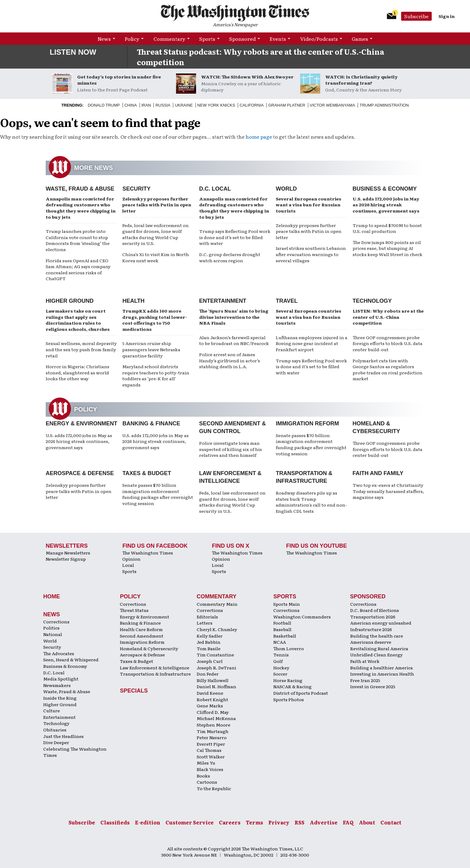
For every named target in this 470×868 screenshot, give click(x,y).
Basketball (285, 636)
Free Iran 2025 (365, 680)
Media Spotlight (61, 679)
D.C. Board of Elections (375, 610)
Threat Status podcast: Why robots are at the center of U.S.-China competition (260, 57)
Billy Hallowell (213, 680)
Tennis (281, 655)
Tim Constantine (215, 655)
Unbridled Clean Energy (376, 655)
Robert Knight (212, 699)
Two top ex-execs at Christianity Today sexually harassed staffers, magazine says (388, 491)
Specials (134, 691)
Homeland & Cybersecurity (149, 648)
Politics (51, 628)
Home (52, 596)
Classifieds (115, 822)
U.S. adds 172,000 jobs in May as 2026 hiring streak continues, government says (386, 205)
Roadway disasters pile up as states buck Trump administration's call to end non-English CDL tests (311, 502)
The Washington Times (148, 553)
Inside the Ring (60, 698)
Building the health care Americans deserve (377, 639)
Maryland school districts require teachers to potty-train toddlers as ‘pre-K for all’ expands (156, 375)
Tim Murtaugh (213, 731)
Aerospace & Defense (80, 473)
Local (128, 565)
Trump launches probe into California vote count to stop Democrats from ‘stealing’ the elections (78, 240)
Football (282, 623)
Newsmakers (57, 685)
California (252, 105)
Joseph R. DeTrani (216, 668)
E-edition (148, 822)
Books (203, 776)
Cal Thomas (209, 750)
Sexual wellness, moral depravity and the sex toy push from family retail (81, 349)
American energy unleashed (381, 623)
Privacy (279, 822)
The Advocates (59, 653)
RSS (300, 822)
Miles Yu (206, 763)
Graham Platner (287, 105)
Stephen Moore (214, 725)
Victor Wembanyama (332, 105)
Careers (230, 822)
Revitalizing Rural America (379, 648)
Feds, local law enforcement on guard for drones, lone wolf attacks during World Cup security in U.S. (155, 234)
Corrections (56, 622)
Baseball (282, 629)
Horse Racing (288, 680)
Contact (391, 822)
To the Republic (214, 788)
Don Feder (208, 674)
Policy (132, 39)
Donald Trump (104, 105)
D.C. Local (215, 189)
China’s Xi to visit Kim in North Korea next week (156, 257)
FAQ (348, 822)
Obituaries (55, 730)
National (53, 634)
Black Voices (210, 769)
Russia (163, 105)
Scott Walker (211, 756)
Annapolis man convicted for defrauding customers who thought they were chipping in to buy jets (81, 208)
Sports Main (287, 604)
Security (136, 189)
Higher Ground (70, 301)
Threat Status (134, 610)
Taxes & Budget (147, 473)
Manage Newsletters (68, 553)
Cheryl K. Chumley (217, 629)
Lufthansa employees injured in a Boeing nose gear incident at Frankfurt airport (312, 343)
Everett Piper (211, 744)
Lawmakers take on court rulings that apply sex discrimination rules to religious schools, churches (78, 320)
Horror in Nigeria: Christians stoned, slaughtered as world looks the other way (78, 372)
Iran (146, 105)
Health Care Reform (141, 629)
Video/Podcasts (319, 39)
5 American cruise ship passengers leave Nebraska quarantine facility (151, 349)
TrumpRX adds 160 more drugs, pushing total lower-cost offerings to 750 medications (155, 320)
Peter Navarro (212, 737)
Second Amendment (142, 636)
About (367, 822)
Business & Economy (385, 189)
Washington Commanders (302, 617)
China (131, 105)
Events (278, 39)
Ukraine (184, 105)
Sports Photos (289, 699)
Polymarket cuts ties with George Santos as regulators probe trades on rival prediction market (388, 370)
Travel (287, 301)
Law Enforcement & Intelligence (155, 668)
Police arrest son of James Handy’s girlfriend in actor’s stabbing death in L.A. (230, 360)
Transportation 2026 (373, 617)
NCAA (280, 642)
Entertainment (223, 301)
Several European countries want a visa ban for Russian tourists (308, 205)
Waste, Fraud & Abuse (80, 189)
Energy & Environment (82, 423)
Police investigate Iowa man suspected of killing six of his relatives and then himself (231, 449)
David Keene (210, 693)
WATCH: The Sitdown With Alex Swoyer (247, 77)
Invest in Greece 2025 (373, 686)
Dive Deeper (56, 742)
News (104, 39)
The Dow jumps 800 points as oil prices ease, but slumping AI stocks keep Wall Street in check (388, 248)
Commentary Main (217, 604)
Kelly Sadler (210, 636)
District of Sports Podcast (301, 693)
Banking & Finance (151, 423)
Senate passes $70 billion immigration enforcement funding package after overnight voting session (311, 444)
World (286, 189)
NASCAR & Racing (292, 686)
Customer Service (190, 822)
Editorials (207, 617)
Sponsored (242, 39)
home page (259, 137)
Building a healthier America (382, 668)
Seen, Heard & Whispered (71, 659)
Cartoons (207, 782)
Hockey (281, 668)
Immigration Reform (307, 423)
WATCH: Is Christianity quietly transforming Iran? (361, 80)
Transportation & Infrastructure (155, 674)
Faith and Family (378, 473)
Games (360, 39)
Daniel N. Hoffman (216, 686)
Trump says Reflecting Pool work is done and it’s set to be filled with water (235, 237)
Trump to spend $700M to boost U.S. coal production (387, 228)
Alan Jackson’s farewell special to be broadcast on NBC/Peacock (234, 340)
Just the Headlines (63, 736)
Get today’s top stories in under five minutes (119, 80)
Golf (278, 661)
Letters (205, 623)
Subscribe (416, 16)
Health (133, 301)
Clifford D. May (213, 712)
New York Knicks (216, 105)
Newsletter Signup (66, 559)
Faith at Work (365, 661)
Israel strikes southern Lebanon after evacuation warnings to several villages (311, 254)
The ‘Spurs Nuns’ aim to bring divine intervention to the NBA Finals (234, 317)
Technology (372, 301)
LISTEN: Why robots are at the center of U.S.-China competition (388, 317)
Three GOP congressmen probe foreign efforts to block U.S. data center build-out (388, 343)
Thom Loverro (289, 648)
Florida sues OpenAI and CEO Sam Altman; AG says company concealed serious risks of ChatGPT (78, 270)
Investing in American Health (382, 674)
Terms (254, 822)
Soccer (280, 674)
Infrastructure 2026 (371, 629)
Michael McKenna (216, 718)
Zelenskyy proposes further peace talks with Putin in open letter (157, 205)
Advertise (324, 822)
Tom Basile (209, 648)
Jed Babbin (209, 642)
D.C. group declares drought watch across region (230, 257)
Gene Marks (210, 706)
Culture (52, 710)
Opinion (131, 559)
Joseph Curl (210, 661)
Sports (207, 39)
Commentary (169, 39)
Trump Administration (384, 105)
